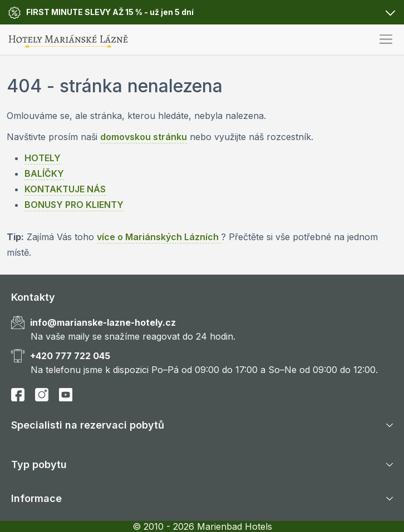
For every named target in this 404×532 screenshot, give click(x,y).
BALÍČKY (44, 173)
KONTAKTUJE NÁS (65, 189)
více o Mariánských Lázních (159, 237)
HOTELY (43, 158)
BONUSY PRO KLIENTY (74, 205)
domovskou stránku (144, 137)
